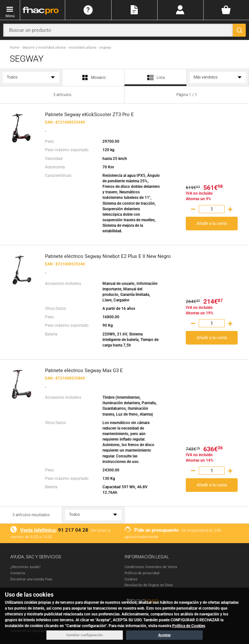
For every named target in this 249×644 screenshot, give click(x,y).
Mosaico (93, 78)
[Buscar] (239, 30)
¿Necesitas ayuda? (25, 567)
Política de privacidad (142, 573)
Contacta (18, 573)
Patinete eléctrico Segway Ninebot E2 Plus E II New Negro (108, 256)
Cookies (131, 579)
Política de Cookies (189, 626)
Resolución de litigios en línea (149, 585)
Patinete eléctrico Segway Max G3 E (84, 371)
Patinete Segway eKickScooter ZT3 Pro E (89, 115)
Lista (155, 80)
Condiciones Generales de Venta (151, 567)
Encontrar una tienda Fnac (31, 579)
